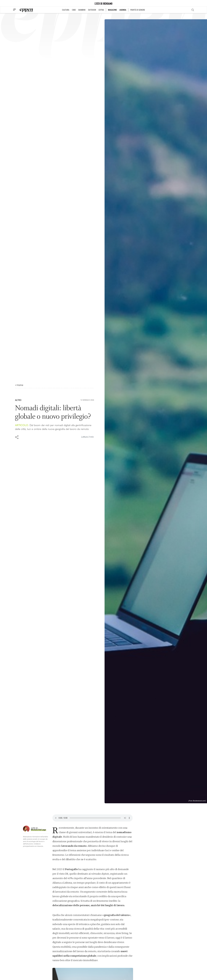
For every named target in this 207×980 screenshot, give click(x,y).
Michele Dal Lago (38, 830)
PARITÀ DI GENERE (138, 10)
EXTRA (101, 10)
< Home (19, 385)
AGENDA (123, 10)
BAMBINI (82, 10)
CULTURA (66, 10)
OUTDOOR (92, 10)
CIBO (74, 10)
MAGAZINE (112, 10)
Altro (18, 400)
